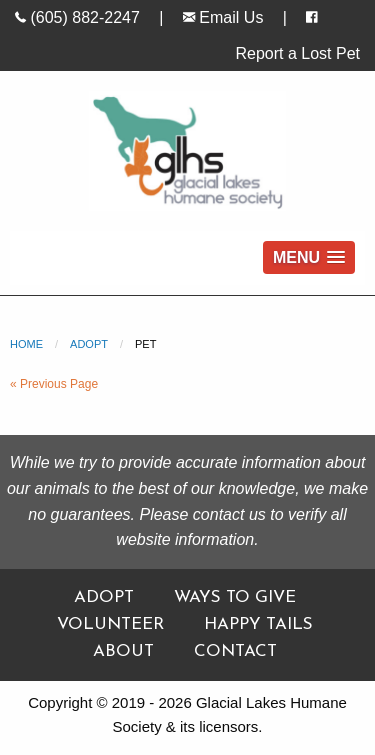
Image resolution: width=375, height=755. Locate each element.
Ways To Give (235, 597)
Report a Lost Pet (297, 53)
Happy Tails (258, 624)
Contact (235, 651)
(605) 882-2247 (77, 17)
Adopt (89, 344)
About (123, 651)
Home (26, 344)
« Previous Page (54, 384)
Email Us (223, 17)
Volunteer (110, 624)
